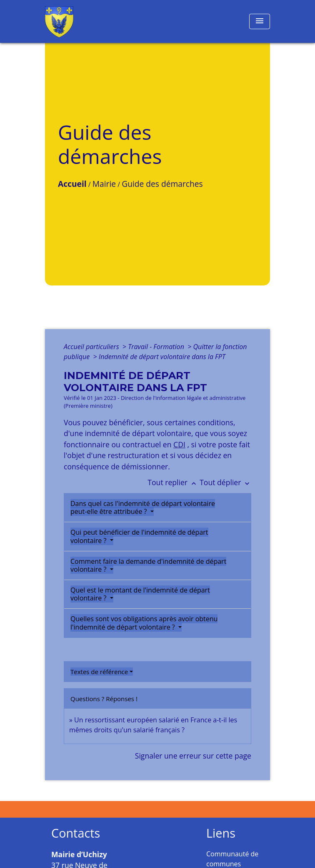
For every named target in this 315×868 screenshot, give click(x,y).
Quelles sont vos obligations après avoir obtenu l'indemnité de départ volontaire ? (144, 623)
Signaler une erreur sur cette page (193, 756)
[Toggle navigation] (260, 21)
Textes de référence (99, 672)
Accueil (72, 184)
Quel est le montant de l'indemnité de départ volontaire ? (140, 594)
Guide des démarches (162, 184)
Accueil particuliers (92, 347)
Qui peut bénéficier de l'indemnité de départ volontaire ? (139, 536)
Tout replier (174, 482)
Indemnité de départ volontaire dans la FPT (162, 357)
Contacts (76, 833)
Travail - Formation (157, 347)
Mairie (104, 184)
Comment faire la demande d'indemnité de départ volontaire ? (148, 565)
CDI (179, 444)
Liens (221, 833)
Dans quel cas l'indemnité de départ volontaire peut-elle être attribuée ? (143, 507)
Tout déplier (225, 482)
